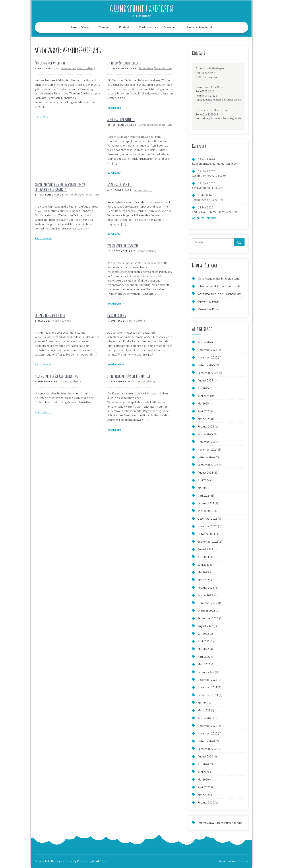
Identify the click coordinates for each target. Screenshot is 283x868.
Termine (104, 27)
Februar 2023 (206, 588)
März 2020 (204, 795)
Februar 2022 (206, 672)
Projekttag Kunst (209, 309)
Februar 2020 (206, 803)
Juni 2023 (204, 565)
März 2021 (204, 710)
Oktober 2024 (206, 457)
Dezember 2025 (207, 350)
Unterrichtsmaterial (199, 27)
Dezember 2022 (208, 603)
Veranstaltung (86, 68)
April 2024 (204, 496)
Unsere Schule (80, 27)
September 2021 (208, 695)
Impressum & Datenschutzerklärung (220, 823)
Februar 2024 (206, 503)
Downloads (171, 27)
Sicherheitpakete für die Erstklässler (129, 376)
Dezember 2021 (207, 680)
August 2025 (205, 380)
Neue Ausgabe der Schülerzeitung (219, 279)
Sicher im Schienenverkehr (124, 63)
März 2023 (204, 580)
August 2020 (205, 756)
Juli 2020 (203, 764)
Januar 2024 (205, 511)
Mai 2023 (203, 572)
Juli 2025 (203, 388)
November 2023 (208, 526)
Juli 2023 (203, 557)
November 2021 (207, 687)
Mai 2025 (203, 403)
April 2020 (204, 787)
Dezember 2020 (207, 726)
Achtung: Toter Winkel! (121, 119)
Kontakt (124, 27)
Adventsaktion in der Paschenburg (220, 294)
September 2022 (208, 618)
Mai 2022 (203, 649)
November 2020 (208, 733)
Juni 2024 (204, 480)
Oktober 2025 (206, 365)
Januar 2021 (205, 718)
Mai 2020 (203, 779)
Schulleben (68, 68)
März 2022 (204, 664)
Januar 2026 (205, 342)
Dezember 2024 (207, 442)
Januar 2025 (205, 434)
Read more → (43, 116)
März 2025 (204, 419)
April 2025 (204, 411)
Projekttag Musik (209, 302)
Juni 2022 (204, 641)
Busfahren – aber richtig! (50, 315)
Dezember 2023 (207, 519)
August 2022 (205, 626)
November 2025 (208, 357)
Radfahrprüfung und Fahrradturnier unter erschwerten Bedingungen (60, 187)
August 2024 (205, 473)
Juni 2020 (204, 772)
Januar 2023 (205, 595)
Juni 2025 (204, 396)
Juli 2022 (203, 634)
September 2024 (208, 465)
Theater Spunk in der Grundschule (219, 286)
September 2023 (208, 542)
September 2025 (208, 373)
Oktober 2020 (206, 741)
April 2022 (204, 657)
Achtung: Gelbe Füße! (120, 185)
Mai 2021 (203, 703)
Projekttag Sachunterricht (50, 63)
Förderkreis (146, 27)
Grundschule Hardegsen (142, 9)
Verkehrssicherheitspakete (123, 246)
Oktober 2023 (206, 534)
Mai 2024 (203, 488)
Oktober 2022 (206, 611)
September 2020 (208, 749)
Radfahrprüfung (117, 315)
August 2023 (205, 549)
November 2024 (208, 450)
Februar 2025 (206, 427)
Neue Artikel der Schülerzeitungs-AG (56, 376)
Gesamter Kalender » (205, 218)
